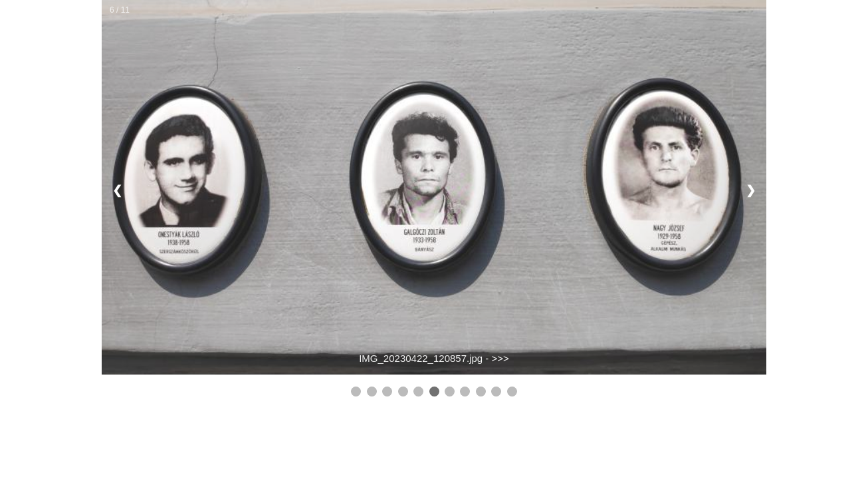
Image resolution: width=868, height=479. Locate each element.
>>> (500, 358)
